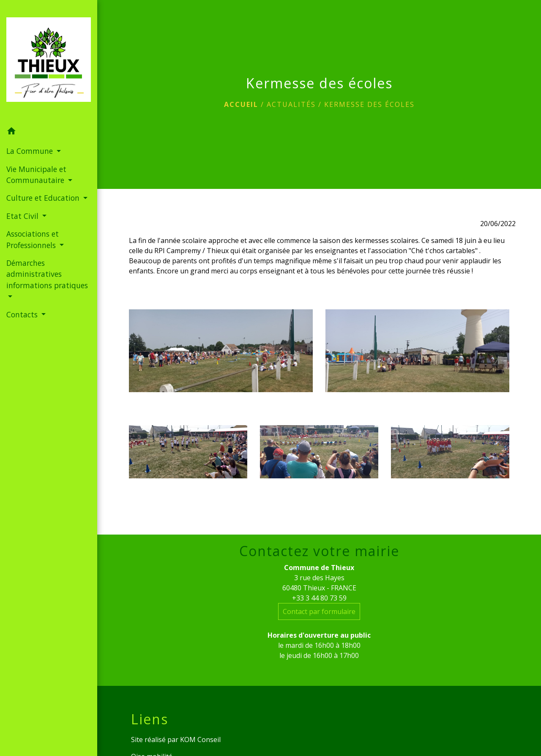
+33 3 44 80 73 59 (319, 598)
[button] (49, 132)
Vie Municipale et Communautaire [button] (36, 175)
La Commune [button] (31, 151)
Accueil (241, 104)
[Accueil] (49, 61)
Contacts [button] (23, 314)
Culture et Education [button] (44, 198)
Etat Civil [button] (23, 216)
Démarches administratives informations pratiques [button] (47, 274)
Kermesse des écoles (369, 104)
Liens (150, 719)
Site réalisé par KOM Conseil (176, 740)
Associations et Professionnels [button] (33, 239)
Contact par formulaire (319, 611)
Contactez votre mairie (319, 551)
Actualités (291, 104)
